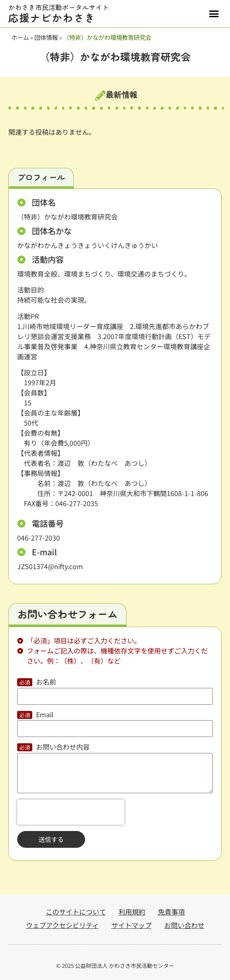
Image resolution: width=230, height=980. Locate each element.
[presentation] (71, 812)
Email (45, 715)
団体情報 (46, 37)
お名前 (46, 682)
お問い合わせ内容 (63, 747)
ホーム (20, 37)
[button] (214, 14)
